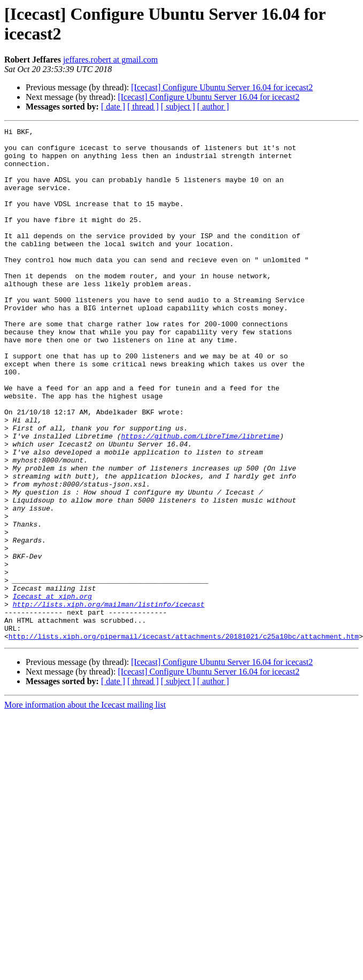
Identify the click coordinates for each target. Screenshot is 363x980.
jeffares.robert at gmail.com (110, 60)
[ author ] (213, 107)
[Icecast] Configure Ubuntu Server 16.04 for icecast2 (222, 87)
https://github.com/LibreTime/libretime (200, 498)
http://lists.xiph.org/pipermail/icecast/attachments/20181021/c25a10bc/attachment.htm (184, 739)
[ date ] (113, 107)
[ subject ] (178, 107)
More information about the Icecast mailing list (85, 807)
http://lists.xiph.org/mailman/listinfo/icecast (109, 700)
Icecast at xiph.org (52, 691)
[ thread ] (143, 107)
